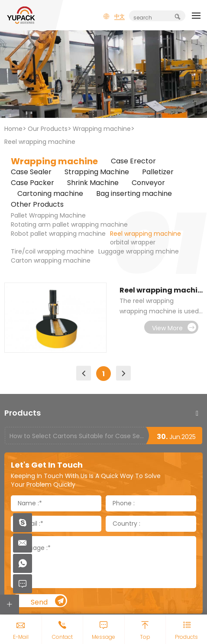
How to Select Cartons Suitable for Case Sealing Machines (78, 436)
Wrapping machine (102, 129)
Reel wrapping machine (40, 142)
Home (13, 129)
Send (49, 601)
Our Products (48, 129)
